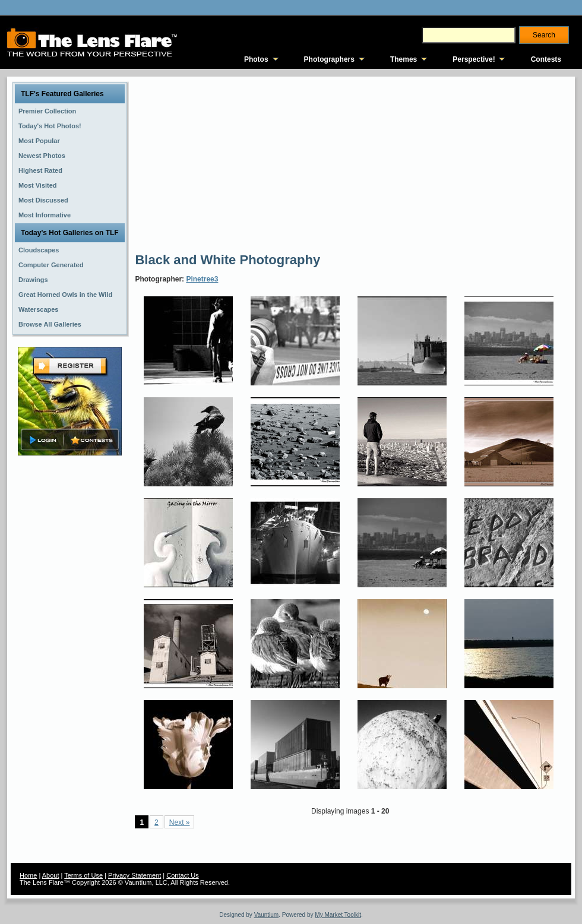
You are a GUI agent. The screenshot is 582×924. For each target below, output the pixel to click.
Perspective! (474, 59)
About (51, 875)
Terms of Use (83, 875)
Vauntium (267, 915)
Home (28, 875)
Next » (180, 822)
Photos (256, 59)
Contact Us (182, 875)
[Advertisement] (295, 163)
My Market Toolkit (338, 915)
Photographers (329, 59)
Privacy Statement (135, 875)
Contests (546, 59)
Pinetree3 (202, 279)
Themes (404, 59)
